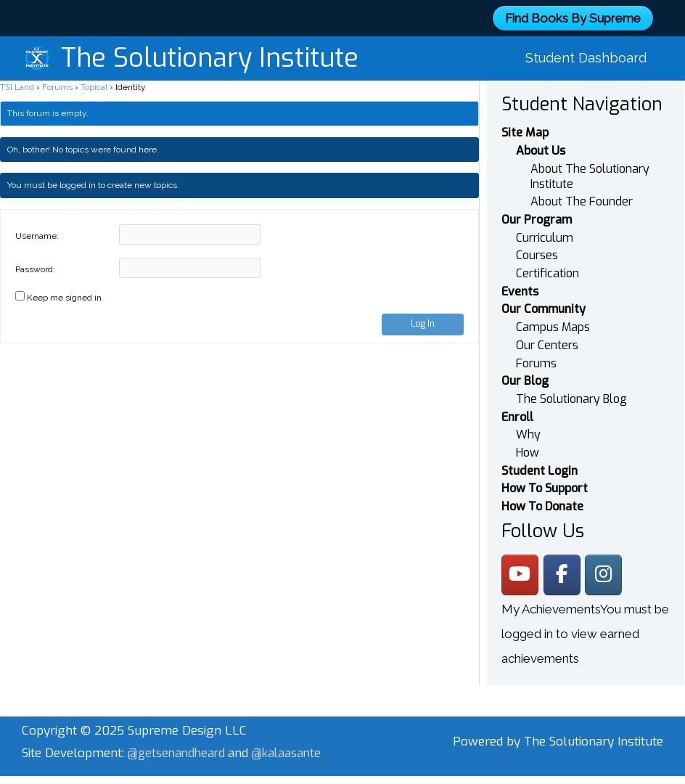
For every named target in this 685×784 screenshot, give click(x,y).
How (528, 437)
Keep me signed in (64, 281)
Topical (94, 70)
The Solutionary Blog (571, 383)
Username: (37, 219)
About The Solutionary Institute (590, 160)
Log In (423, 307)
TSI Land (17, 70)
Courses (537, 239)
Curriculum (545, 221)
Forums (57, 70)
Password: (35, 253)
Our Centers (547, 329)
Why (528, 419)
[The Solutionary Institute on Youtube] (521, 560)
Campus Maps (553, 311)
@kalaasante (58, 762)
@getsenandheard (181, 739)
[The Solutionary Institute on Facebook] (564, 560)
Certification (547, 257)
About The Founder (582, 185)
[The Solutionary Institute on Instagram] (607, 560)
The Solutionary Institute (210, 50)
